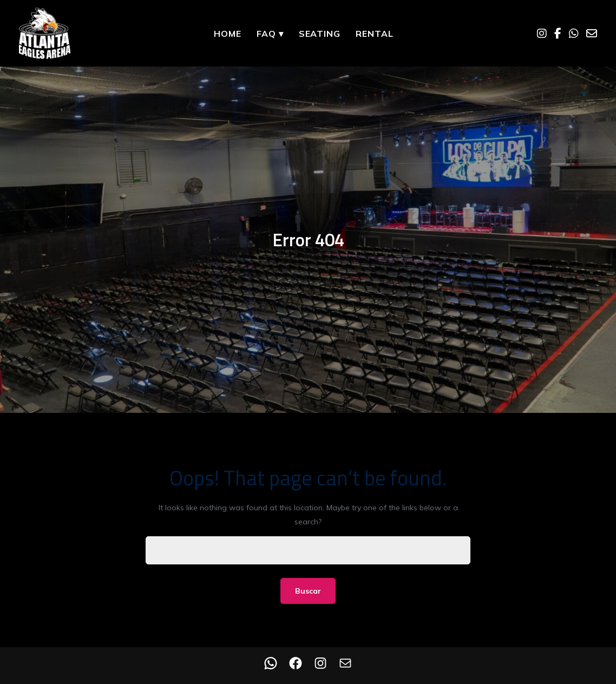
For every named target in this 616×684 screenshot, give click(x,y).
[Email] (592, 34)
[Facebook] (558, 34)
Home (228, 34)
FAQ (270, 34)
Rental (375, 34)
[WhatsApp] (574, 34)
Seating (320, 34)
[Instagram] (542, 34)
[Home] (45, 33)
